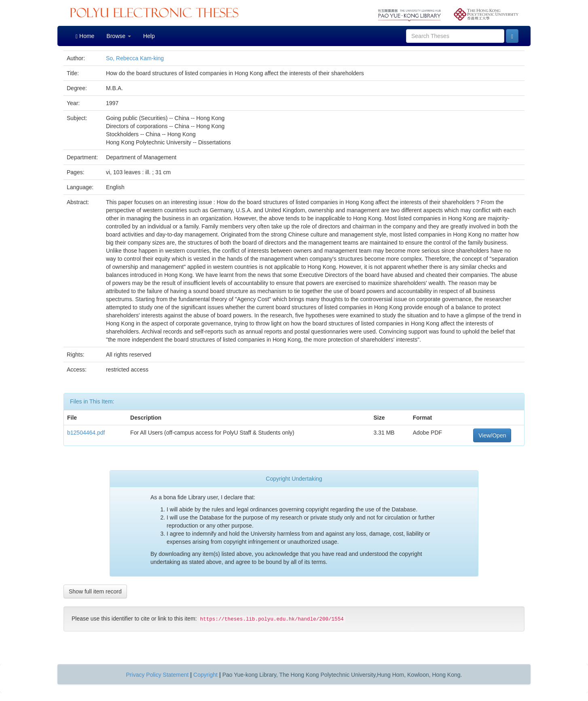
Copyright (205, 675)
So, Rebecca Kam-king (135, 58)
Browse (119, 36)
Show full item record (95, 591)
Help (149, 36)
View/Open (492, 435)
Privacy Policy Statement (158, 675)
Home (85, 36)
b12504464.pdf (86, 433)
